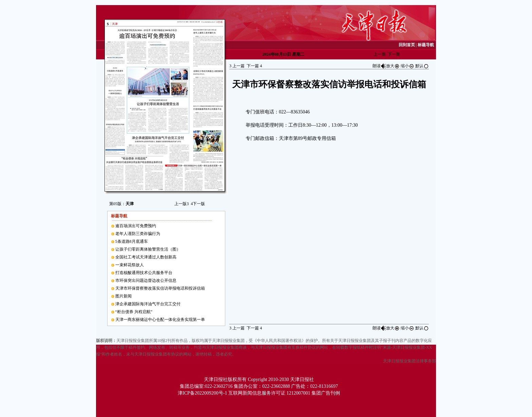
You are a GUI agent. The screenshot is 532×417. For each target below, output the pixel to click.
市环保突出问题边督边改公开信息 (146, 280)
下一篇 (254, 66)
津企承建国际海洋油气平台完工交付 (148, 304)
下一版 (198, 204)
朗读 (379, 66)
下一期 (394, 54)
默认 (422, 66)
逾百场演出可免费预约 (136, 226)
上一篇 (237, 66)
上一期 (380, 54)
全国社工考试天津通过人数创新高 (146, 257)
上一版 (182, 204)
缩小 (407, 66)
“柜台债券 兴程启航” (134, 312)
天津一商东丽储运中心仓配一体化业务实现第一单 (160, 320)
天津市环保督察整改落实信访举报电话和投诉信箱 (160, 288)
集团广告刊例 (326, 393)
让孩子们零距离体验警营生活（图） (148, 249)
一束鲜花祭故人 (130, 265)
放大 (393, 66)
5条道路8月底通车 (132, 241)
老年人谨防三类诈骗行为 (138, 234)
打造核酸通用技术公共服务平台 (144, 273)
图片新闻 (123, 296)
